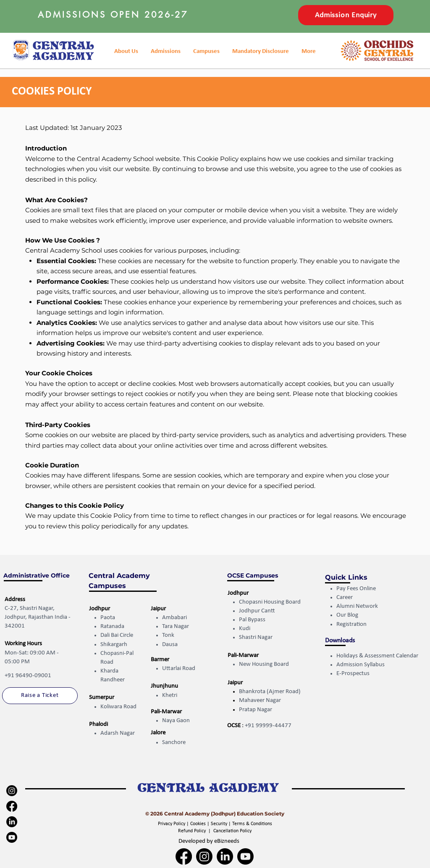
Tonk (168, 635)
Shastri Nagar (256, 637)
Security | (222, 824)
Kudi (245, 629)
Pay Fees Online (356, 589)
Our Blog (347, 615)
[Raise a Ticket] (40, 696)
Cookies (198, 824)
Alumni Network (357, 606)
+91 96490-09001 (28, 676)
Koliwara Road (118, 707)
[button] (261, 51)
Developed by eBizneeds (209, 841)
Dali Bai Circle (117, 635)
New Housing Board (264, 664)
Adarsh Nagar (118, 733)
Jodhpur (100, 609)
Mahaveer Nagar (260, 700)
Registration (352, 624)
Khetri (170, 695)
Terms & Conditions (252, 824)
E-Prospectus (353, 674)
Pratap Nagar (256, 710)
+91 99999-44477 (268, 726)
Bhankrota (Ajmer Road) (270, 692)
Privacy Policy (172, 824)
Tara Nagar (176, 627)
